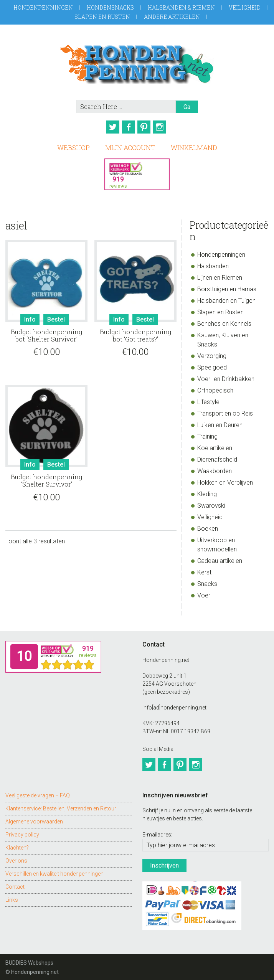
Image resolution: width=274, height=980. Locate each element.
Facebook (128, 127)
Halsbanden (213, 264)
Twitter (111, 127)
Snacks (207, 582)
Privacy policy (22, 830)
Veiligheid (245, 7)
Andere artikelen (172, 17)
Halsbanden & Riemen (181, 7)
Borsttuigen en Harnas (227, 287)
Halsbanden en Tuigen (226, 299)
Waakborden (215, 469)
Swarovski (211, 504)
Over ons (16, 856)
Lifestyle (208, 400)
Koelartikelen (215, 446)
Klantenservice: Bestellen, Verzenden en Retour (61, 804)
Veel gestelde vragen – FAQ (38, 791)
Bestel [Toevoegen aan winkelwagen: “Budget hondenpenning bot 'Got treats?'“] (145, 317)
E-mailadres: (157, 830)
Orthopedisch (215, 389)
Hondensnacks (110, 7)
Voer (204, 593)
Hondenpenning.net (137, 62)
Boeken (208, 527)
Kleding (207, 492)
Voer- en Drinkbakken (226, 377)
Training (207, 435)
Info (30, 317)
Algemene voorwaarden (34, 817)
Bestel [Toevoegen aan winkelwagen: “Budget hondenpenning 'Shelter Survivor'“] (56, 463)
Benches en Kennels (224, 322)
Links (12, 896)
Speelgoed (212, 365)
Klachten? (17, 843)
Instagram (163, 127)
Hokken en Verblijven (225, 481)
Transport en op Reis (225, 412)
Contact (15, 883)
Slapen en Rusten (102, 17)
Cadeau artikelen (220, 559)
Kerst (204, 570)
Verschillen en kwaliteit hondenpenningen (54, 869)
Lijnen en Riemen (220, 276)
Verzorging (212, 354)
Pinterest (146, 127)
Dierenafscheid (217, 458)
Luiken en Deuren (220, 423)
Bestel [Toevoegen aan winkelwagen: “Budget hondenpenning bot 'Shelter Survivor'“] (56, 317)
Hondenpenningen (43, 7)
